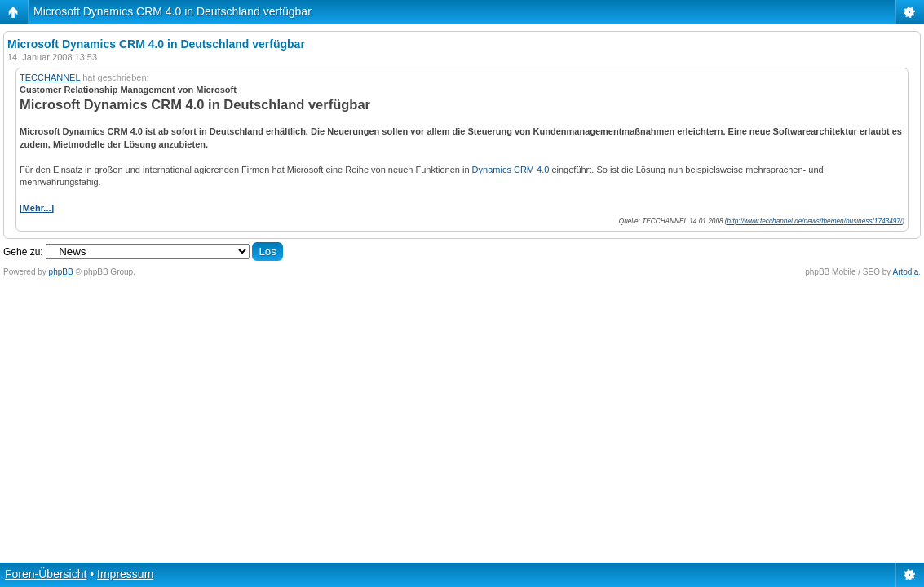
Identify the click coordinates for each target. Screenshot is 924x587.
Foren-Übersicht (46, 574)
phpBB (61, 272)
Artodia (906, 272)
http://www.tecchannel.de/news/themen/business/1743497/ (815, 221)
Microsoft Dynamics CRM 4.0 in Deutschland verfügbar (172, 11)
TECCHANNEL (50, 77)
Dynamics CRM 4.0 (511, 170)
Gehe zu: (23, 252)
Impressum (125, 574)
